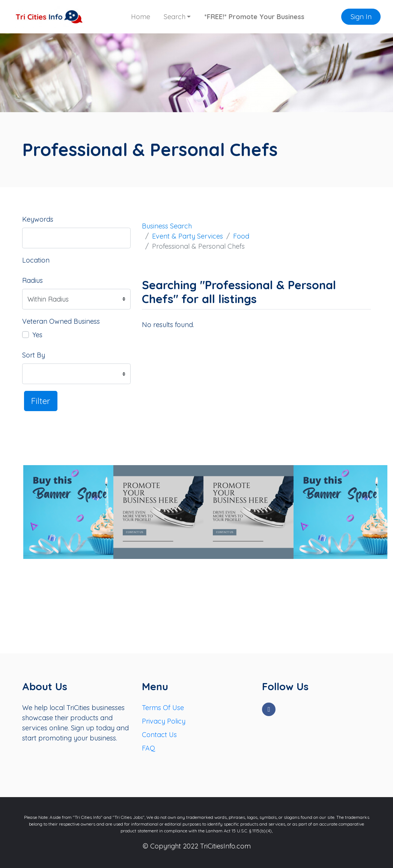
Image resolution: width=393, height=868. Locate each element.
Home (141, 17)
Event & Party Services (187, 236)
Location (36, 260)
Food (241, 236)
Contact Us (159, 735)
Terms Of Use (163, 708)
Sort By (34, 355)
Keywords (38, 219)
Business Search (167, 226)
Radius (32, 280)
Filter (41, 401)
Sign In (361, 17)
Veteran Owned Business (61, 321)
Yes (37, 335)
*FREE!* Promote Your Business (254, 17)
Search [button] (175, 17)
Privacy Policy (164, 721)
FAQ (148, 748)
